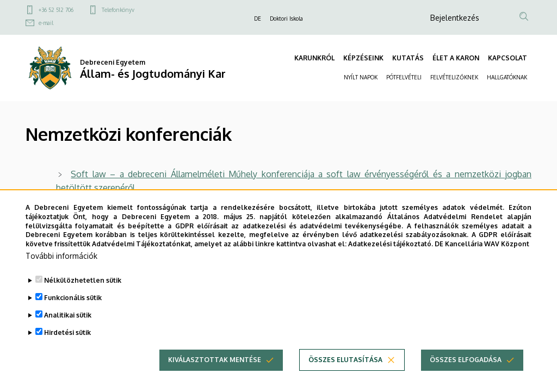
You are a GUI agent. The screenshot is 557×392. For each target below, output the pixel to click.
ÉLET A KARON (456, 58)
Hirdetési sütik (67, 344)
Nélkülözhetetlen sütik (83, 292)
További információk (61, 268)
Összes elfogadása (466, 372)
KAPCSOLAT (508, 58)
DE (258, 18)
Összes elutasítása (345, 372)
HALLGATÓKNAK (507, 77)
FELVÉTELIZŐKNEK (454, 77)
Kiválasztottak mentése (215, 372)
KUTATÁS (408, 58)
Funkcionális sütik (73, 310)
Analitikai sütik (68, 327)
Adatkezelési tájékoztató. (391, 256)
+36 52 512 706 (56, 10)
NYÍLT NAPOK (361, 77)
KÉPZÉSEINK (363, 58)
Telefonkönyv (118, 10)
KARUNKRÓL (314, 58)
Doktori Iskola (286, 18)
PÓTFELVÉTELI (404, 77)
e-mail (46, 23)
